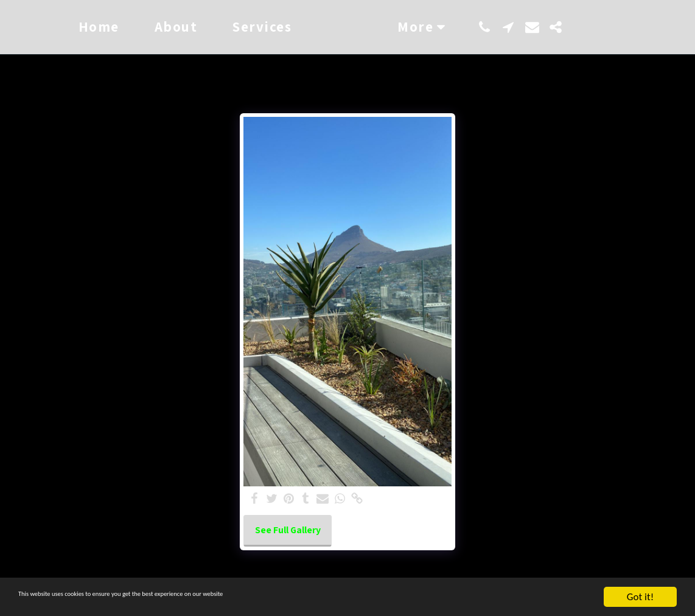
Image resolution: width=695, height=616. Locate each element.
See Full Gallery (288, 530)
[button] (529, 27)
